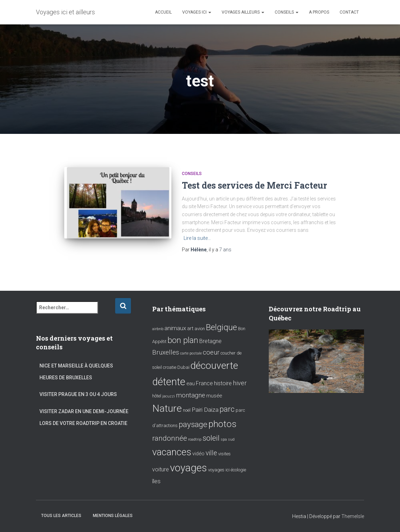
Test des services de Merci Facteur (254, 185)
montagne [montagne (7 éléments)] (191, 395)
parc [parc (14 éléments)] (227, 409)
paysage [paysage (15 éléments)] (193, 424)
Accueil (163, 12)
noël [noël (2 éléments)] (187, 410)
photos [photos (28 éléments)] (223, 424)
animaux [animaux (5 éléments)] (175, 328)
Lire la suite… (197, 238)
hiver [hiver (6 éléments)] (240, 383)
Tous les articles (61, 516)
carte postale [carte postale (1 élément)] (191, 353)
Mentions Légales (113, 516)
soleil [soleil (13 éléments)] (211, 438)
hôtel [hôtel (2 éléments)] (157, 396)
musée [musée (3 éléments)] (214, 396)
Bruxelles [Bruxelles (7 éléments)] (166, 352)
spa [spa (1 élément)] (224, 439)
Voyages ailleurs (243, 12)
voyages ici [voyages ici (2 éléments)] (219, 470)
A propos (319, 12)
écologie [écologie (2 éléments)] (238, 470)
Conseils (287, 12)
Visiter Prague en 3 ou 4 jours (78, 394)
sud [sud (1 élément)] (231, 439)
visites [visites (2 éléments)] (224, 454)
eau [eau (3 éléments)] (191, 383)
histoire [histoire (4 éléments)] (223, 383)
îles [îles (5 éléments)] (156, 481)
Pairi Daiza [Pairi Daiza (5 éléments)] (205, 410)
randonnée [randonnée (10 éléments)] (170, 438)
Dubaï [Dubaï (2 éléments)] (183, 367)
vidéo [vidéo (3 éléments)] (198, 454)
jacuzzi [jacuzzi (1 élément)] (169, 396)
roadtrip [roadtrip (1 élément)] (195, 439)
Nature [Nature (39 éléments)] (167, 408)
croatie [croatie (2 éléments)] (170, 367)
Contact (349, 12)
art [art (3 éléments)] (190, 328)
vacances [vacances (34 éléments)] (172, 452)
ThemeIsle (353, 516)
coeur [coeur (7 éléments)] (211, 352)
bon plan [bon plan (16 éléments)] (183, 340)
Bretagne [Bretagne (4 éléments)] (210, 341)
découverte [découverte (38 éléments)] (214, 366)
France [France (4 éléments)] (204, 383)
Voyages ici (197, 12)
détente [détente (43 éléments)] (169, 382)
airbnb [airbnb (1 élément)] (158, 329)
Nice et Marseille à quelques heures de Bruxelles (76, 372)
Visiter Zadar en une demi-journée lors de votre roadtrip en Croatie (84, 417)
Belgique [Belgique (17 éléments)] (221, 327)
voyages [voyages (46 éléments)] (188, 468)
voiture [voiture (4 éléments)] (161, 469)
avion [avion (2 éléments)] (200, 329)
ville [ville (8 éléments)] (211, 453)
